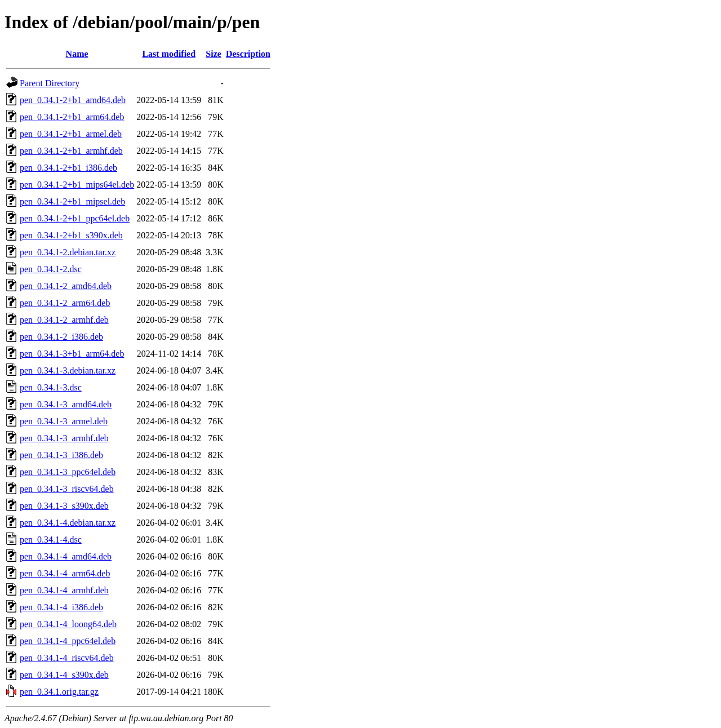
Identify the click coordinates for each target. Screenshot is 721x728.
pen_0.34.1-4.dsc (51, 540)
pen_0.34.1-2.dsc (51, 269)
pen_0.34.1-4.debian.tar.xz (68, 523)
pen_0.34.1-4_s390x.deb (64, 675)
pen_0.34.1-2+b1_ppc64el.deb (75, 218)
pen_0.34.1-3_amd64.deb (66, 404)
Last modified (169, 54)
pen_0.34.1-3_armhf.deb (64, 438)
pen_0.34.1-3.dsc (51, 387)
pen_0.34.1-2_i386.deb (61, 337)
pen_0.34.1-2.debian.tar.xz (68, 252)
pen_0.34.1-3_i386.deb (61, 455)
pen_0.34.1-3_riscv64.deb (67, 489)
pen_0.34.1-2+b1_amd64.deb (73, 100)
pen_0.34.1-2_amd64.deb (66, 286)
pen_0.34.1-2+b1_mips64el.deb (77, 185)
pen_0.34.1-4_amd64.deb (66, 556)
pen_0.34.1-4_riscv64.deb (67, 658)
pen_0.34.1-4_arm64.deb (65, 573)
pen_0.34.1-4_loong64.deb (68, 624)
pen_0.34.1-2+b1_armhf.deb (71, 151)
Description (248, 54)
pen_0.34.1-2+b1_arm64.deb (72, 117)
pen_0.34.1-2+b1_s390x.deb (71, 235)
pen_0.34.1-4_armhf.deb (64, 590)
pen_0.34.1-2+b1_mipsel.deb (72, 201)
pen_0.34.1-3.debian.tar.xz (68, 370)
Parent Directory (50, 83)
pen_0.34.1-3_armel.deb (64, 421)
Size (213, 54)
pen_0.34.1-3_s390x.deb (64, 506)
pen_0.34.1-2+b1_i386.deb (68, 168)
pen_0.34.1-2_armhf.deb (64, 320)
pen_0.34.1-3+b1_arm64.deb (72, 354)
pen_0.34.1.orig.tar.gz (59, 692)
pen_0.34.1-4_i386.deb (61, 607)
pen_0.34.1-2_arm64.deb (65, 303)
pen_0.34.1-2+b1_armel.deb (71, 134)
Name (77, 54)
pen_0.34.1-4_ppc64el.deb (68, 641)
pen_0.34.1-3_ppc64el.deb (68, 472)
